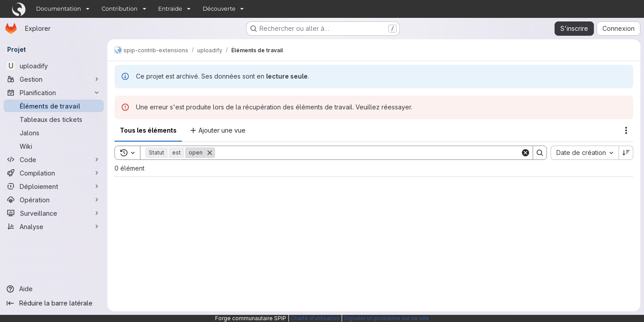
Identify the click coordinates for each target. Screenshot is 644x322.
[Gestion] (54, 79)
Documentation (59, 9)
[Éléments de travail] (54, 106)
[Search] (368, 153)
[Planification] (54, 92)
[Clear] (525, 153)
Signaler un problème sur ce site (386, 318)
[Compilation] (54, 173)
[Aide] (54, 289)
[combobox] (585, 153)
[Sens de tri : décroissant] (626, 153)
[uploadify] (54, 66)
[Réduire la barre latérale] (54, 303)
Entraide (170, 9)
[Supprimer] (210, 153)
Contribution (119, 9)
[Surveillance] (54, 213)
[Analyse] (54, 226)
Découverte (219, 9)
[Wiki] (54, 146)
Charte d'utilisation (315, 318)
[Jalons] (54, 133)
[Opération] (54, 200)
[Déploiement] (54, 186)
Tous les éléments (148, 130)
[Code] (54, 159)
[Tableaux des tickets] (54, 119)
